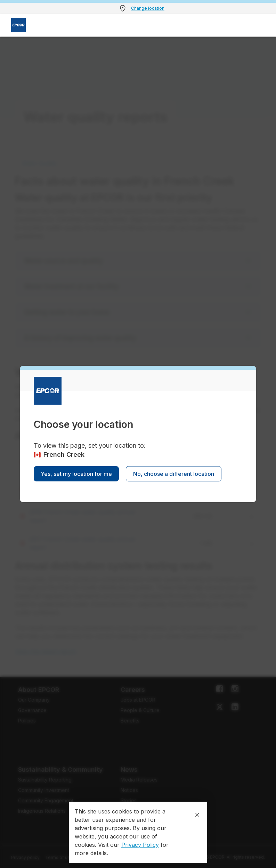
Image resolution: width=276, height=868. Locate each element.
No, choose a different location (174, 474)
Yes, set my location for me (76, 474)
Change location (148, 8)
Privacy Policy (140, 845)
